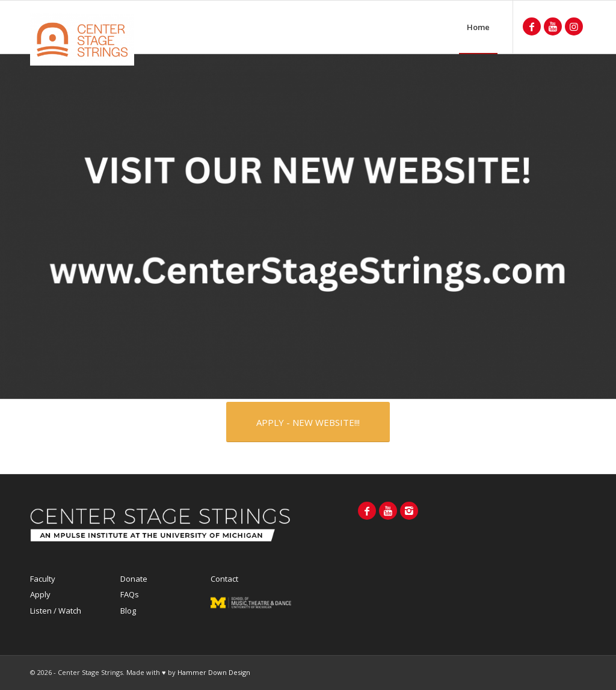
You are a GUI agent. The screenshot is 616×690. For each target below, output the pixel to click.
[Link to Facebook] (532, 26)
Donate (134, 579)
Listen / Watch (56, 611)
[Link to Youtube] (553, 26)
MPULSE (251, 608)
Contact (224, 579)
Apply (40, 594)
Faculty (43, 579)
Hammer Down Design (214, 672)
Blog (128, 611)
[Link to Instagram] (574, 26)
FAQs (130, 594)
